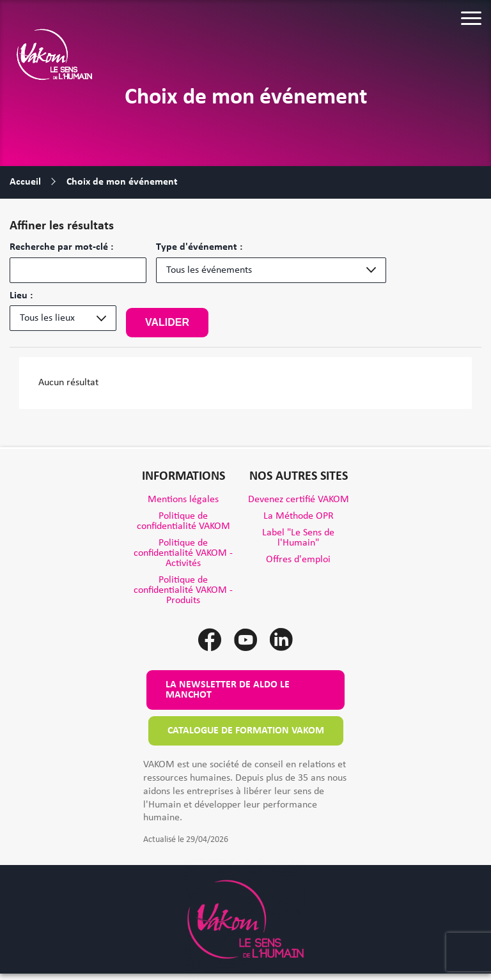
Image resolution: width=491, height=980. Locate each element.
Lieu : (21, 296)
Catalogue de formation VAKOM (246, 731)
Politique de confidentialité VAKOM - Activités (183, 553)
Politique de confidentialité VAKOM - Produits (183, 590)
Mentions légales (183, 500)
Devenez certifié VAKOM (299, 500)
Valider (167, 322)
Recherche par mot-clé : (61, 247)
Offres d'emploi (298, 560)
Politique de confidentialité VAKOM (183, 521)
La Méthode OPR (299, 516)
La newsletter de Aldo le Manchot (228, 690)
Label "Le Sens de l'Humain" (298, 538)
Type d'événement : (199, 247)
